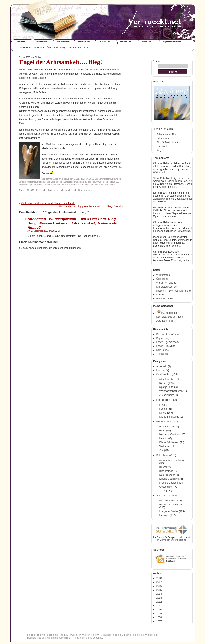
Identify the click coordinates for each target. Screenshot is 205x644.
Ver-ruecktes (126, 41)
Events (160, 370)
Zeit (162, 450)
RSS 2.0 (115, 182)
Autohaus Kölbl (165, 321)
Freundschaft (167, 427)
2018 (159, 578)
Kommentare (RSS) (60, 638)
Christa (157, 163)
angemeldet (36, 248)
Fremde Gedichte (169, 483)
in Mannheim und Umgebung (172, 540)
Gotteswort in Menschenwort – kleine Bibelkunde (48, 203)
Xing (159, 150)
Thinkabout (162, 354)
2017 (159, 582)
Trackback (86, 185)
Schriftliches (105, 41)
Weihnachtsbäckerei (171, 391)
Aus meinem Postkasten (173, 460)
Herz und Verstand (170, 435)
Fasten (163, 409)
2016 (159, 586)
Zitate (163, 491)
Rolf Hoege (163, 350)
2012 (159, 602)
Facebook (162, 146)
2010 (159, 610)
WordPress (88, 635)
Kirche (163, 413)
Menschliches (63, 41)
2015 (159, 590)
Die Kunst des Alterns (168, 334)
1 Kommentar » (84, 190)
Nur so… (164, 515)
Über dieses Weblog (56, 48)
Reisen (163, 383)
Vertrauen (165, 446)
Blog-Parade (166, 471)
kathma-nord (163, 138)
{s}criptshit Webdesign (145, 635)
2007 (159, 621)
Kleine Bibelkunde (169, 417)
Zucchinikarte (167, 395)
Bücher (163, 467)
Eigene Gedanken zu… (172, 505)
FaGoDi (164, 405)
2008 (159, 617)
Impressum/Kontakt (172, 41)
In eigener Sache (169, 511)
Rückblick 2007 (165, 299)
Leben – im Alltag (166, 346)
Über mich (39, 48)
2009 (159, 614)
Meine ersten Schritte (78, 48)
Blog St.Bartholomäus (169, 142)
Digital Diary (163, 338)
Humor (163, 438)
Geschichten (166, 487)
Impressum (33, 635)
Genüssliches (84, 41)
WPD (99, 635)
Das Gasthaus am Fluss (170, 317)
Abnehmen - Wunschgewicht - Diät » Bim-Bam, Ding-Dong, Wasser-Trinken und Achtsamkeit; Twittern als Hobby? (72, 223)
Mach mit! (147, 41)
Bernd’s (53, 70)
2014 (159, 594)
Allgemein (162, 366)
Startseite (21, 41)
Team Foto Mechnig (165, 178)
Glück (163, 431)
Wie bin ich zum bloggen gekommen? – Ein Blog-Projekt (90, 206)
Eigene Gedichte (169, 479)
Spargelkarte (166, 387)
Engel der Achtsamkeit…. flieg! (61, 62)
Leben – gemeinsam (168, 342)
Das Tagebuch (167, 475)
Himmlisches (42, 41)
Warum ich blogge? (167, 283)
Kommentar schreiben (59, 185)
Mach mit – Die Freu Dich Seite (174, 291)
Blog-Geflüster (167, 501)
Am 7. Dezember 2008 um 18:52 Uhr (44, 231)
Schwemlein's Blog (167, 134)
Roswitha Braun (163, 208)
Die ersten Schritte (167, 287)
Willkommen (26, 48)
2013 (159, 598)
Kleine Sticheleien (169, 442)
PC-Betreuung (167, 313)
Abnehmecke (167, 379)
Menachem (160, 237)
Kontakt (161, 295)
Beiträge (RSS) (36, 638)
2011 (159, 606)
